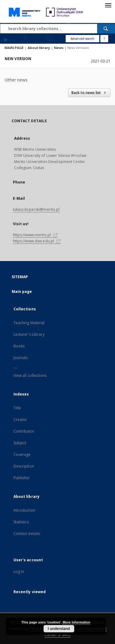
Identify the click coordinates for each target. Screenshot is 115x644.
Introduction (24, 510)
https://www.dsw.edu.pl (37, 241)
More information (76, 622)
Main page (22, 292)
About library (39, 48)
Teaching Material (29, 323)
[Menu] (108, 5)
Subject (20, 443)
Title (17, 408)
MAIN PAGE (14, 48)
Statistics (21, 522)
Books (19, 346)
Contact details (27, 534)
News (59, 48)
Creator (20, 420)
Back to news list (89, 93)
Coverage (22, 455)
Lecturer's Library (29, 334)
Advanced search (82, 39)
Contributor (24, 431)
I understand (59, 629)
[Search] (106, 28)
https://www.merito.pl (35, 235)
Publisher (22, 478)
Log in (19, 572)
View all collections (30, 375)
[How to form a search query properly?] (104, 39)
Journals (21, 358)
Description (24, 466)
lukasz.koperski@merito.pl (36, 209)
